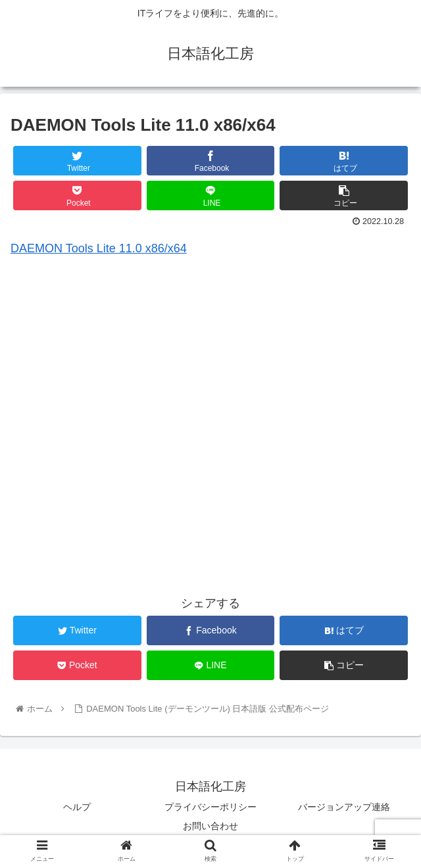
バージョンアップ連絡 (344, 807)
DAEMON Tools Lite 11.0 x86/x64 (99, 248)
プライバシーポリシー (210, 807)
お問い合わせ (210, 826)
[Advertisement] (210, 435)
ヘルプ (77, 807)
